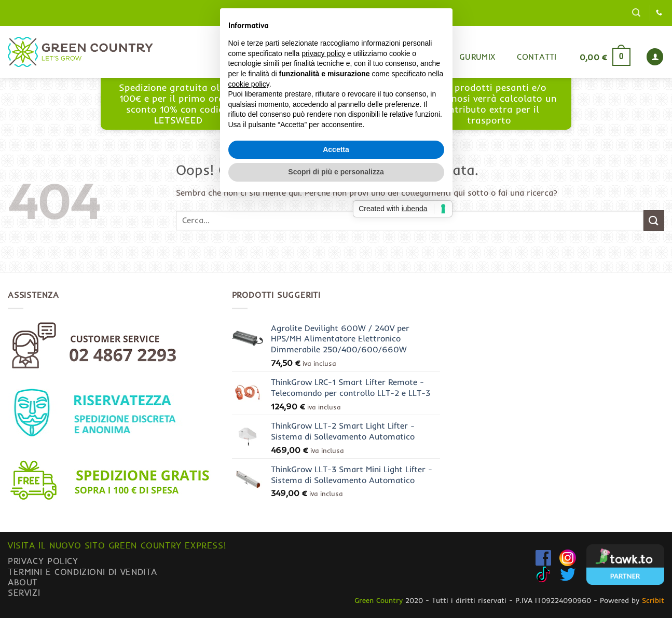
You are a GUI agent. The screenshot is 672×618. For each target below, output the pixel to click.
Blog (427, 57)
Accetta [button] (336, 358)
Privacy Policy (43, 561)
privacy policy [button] (323, 262)
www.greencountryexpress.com (339, 109)
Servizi (24, 592)
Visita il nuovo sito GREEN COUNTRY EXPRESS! (117, 545)
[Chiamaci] (659, 13)
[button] (636, 13)
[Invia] (654, 220)
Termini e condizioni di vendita (83, 572)
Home (339, 57)
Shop (383, 57)
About (23, 582)
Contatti (537, 57)
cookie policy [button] (249, 293)
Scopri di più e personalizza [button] (336, 381)
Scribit (653, 600)
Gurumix (477, 57)
